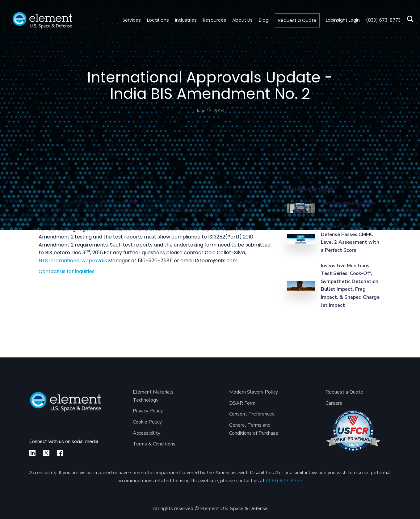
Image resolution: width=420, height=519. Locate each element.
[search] (408, 20)
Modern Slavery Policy (254, 392)
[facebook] (60, 453)
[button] (158, 20)
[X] (46, 453)
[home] (42, 20)
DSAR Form (242, 403)
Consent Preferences (252, 414)
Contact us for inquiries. (67, 271)
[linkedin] (32, 453)
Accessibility (147, 433)
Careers (334, 403)
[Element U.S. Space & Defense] (65, 405)
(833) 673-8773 (284, 481)
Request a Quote (297, 20)
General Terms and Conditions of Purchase (254, 429)
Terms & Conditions (154, 444)
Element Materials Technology (153, 396)
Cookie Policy (147, 422)
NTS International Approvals (73, 261)
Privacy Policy (148, 411)
